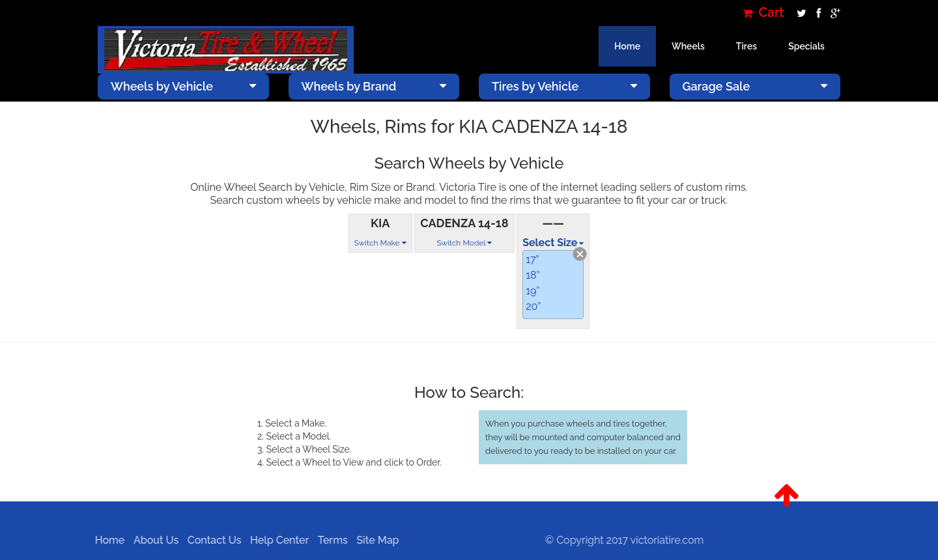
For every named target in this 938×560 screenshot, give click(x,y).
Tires (746, 46)
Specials (806, 46)
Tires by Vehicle (564, 86)
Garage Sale (755, 86)
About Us (153, 540)
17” (532, 259)
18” (533, 275)
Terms (330, 540)
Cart (763, 13)
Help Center (276, 540)
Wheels (688, 46)
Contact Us (211, 540)
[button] (787, 496)
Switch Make (380, 243)
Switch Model (464, 243)
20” (533, 306)
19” (533, 291)
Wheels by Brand (374, 86)
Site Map (374, 540)
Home (627, 46)
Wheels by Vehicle (183, 86)
